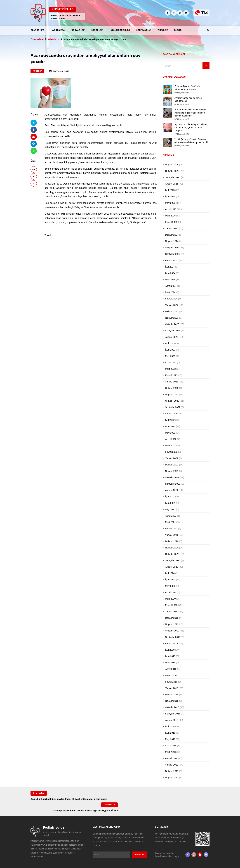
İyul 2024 (170, 267)
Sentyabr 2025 (173, 177)
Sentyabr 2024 (173, 254)
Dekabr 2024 (172, 235)
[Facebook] (168, 13)
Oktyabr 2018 (172, 707)
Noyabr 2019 (172, 624)
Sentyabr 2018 (173, 714)
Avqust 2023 (172, 337)
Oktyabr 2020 (172, 554)
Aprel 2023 (171, 362)
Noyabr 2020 (172, 548)
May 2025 (170, 203)
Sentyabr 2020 (173, 560)
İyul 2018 (170, 726)
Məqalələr (78, 30)
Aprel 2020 (171, 592)
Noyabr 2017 (172, 777)
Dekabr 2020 (172, 541)
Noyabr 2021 (172, 471)
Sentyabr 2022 (173, 407)
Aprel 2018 (171, 746)
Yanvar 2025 (172, 228)
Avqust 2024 (172, 260)
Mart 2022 (170, 445)
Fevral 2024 (171, 299)
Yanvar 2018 (172, 765)
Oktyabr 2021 (172, 477)
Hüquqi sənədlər (120, 30)
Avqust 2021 (172, 490)
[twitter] (186, 13)
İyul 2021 (170, 497)
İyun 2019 (170, 656)
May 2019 (170, 663)
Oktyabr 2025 (172, 171)
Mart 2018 (170, 752)
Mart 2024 (170, 292)
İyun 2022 (170, 426)
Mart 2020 (170, 599)
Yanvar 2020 (172, 611)
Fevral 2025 (171, 222)
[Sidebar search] (206, 66)
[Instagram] (174, 13)
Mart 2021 (170, 522)
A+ (34, 170)
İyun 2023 (170, 350)
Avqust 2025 (172, 184)
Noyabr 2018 (172, 701)
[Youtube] (180, 13)
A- (34, 177)
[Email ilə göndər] (34, 137)
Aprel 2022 (171, 439)
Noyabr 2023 (172, 318)
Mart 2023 (170, 369)
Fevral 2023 (171, 375)
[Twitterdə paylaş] (34, 123)
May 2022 (170, 433)
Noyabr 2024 (172, 241)
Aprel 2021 (171, 516)
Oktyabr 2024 (172, 248)
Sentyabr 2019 (173, 637)
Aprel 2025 (171, 209)
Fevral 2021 (171, 528)
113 (205, 13)
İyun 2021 (170, 503)
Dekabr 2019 (172, 618)
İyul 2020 (170, 573)
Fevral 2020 (171, 605)
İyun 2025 (170, 196)
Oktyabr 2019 (172, 631)
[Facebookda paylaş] (34, 130)
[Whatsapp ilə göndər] (34, 151)
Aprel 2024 (171, 286)
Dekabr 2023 (172, 311)
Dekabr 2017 (172, 771)
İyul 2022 (170, 420)
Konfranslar (144, 30)
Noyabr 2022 (172, 394)
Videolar (163, 30)
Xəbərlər (97, 30)
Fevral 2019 (171, 682)
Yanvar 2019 (172, 688)
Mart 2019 (170, 675)
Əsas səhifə (38, 30)
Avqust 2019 (172, 643)
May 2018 (170, 739)
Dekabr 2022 (172, 388)
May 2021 (170, 509)
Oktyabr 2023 (172, 324)
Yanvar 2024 (172, 305)
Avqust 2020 (172, 567)
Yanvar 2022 (172, 458)
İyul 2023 (170, 343)
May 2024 (170, 279)
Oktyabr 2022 (172, 401)
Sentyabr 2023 (173, 331)
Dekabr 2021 (172, 465)
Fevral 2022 (171, 452)
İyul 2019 (170, 650)
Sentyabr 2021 (173, 484)
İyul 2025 (170, 190)
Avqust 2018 (172, 720)
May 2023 (170, 356)
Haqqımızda (58, 30)
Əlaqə (178, 30)
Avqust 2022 (172, 414)
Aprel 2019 (171, 669)
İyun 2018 (170, 733)
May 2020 (170, 586)
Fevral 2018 (171, 758)
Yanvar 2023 (172, 382)
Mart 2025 (170, 216)
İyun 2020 (170, 580)
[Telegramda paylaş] (34, 144)
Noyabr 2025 (172, 165)
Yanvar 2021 (172, 535)
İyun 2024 (170, 273)
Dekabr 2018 (172, 694)
